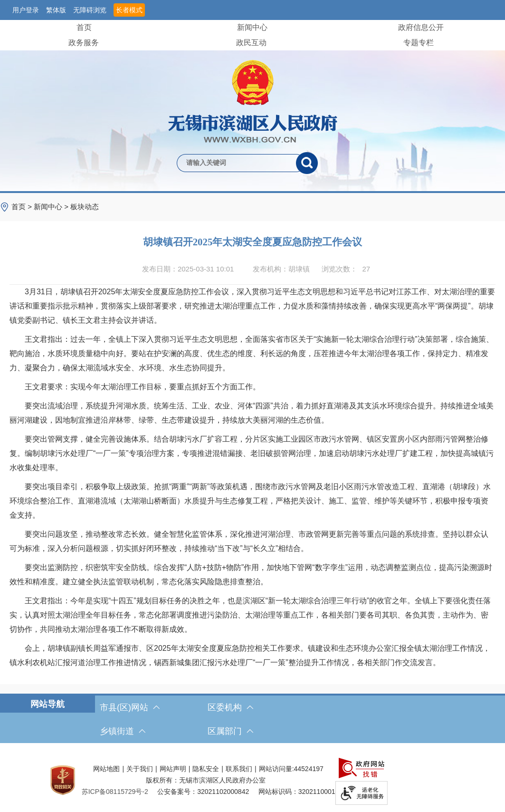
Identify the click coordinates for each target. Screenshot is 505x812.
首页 (84, 27)
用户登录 (26, 10)
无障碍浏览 (90, 10)
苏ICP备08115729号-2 (115, 792)
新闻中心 (252, 27)
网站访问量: (276, 769)
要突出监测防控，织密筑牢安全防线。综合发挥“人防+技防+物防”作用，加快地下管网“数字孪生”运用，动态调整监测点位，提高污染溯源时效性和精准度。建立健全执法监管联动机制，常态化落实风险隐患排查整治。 (251, 575)
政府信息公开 (421, 27)
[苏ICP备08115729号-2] (115, 792)
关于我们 (140, 769)
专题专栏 (419, 43)
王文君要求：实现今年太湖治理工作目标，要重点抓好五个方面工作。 (135, 387)
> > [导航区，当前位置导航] (55, 207)
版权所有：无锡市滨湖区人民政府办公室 (206, 780)
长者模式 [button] (129, 10)
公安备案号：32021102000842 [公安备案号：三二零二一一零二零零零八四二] (203, 792)
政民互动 (251, 43)
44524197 (309, 769)
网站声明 (173, 769)
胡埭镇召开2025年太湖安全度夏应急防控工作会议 (253, 242)
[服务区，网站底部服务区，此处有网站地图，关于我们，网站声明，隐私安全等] (252, 780)
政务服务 (84, 43)
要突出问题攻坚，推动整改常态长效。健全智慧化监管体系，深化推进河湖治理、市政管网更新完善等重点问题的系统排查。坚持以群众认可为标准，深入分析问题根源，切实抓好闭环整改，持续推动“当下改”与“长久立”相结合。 (249, 541)
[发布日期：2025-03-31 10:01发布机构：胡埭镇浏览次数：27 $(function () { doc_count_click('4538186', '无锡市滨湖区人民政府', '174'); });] (252, 269)
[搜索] (307, 163)
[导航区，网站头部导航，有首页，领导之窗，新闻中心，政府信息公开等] (252, 35)
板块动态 (85, 207)
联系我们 (239, 769)
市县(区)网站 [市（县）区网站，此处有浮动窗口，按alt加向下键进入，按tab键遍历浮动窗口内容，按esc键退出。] (130, 707)
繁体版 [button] (56, 10)
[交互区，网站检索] (252, 147)
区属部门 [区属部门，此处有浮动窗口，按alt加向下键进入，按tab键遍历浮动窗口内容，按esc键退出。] (230, 731)
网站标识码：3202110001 (297, 792)
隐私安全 (206, 769)
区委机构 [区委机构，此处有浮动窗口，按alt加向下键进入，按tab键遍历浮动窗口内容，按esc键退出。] (230, 707)
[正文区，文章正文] (252, 453)
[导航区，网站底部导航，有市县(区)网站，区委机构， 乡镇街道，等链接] (252, 719)
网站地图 (106, 769)
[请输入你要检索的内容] (236, 163)
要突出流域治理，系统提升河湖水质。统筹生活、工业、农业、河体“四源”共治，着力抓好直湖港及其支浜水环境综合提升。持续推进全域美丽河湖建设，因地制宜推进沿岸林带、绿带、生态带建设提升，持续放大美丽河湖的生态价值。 (252, 413)
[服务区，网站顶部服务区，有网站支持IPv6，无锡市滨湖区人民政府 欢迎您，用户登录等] (252, 10)
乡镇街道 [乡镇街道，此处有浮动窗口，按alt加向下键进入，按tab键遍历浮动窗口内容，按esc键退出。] (123, 731)
